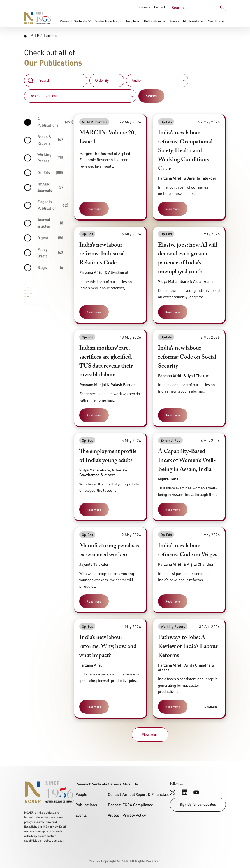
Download (211, 706)
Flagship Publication (44, 207)
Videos (114, 815)
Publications (153, 21)
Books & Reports (44, 141)
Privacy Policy (134, 815)
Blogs (44, 269)
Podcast (115, 805)
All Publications (44, 123)
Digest (44, 240)
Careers (145, 7)
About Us (214, 21)
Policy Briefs (44, 254)
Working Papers (44, 159)
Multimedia (191, 21)
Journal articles (44, 224)
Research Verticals (73, 21)
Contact (160, 7)
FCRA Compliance (138, 805)
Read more (94, 209)
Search (151, 97)
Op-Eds (44, 174)
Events (175, 21)
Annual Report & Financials (146, 794)
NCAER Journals (44, 189)
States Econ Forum (109, 21)
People (131, 21)
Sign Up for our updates (198, 804)
